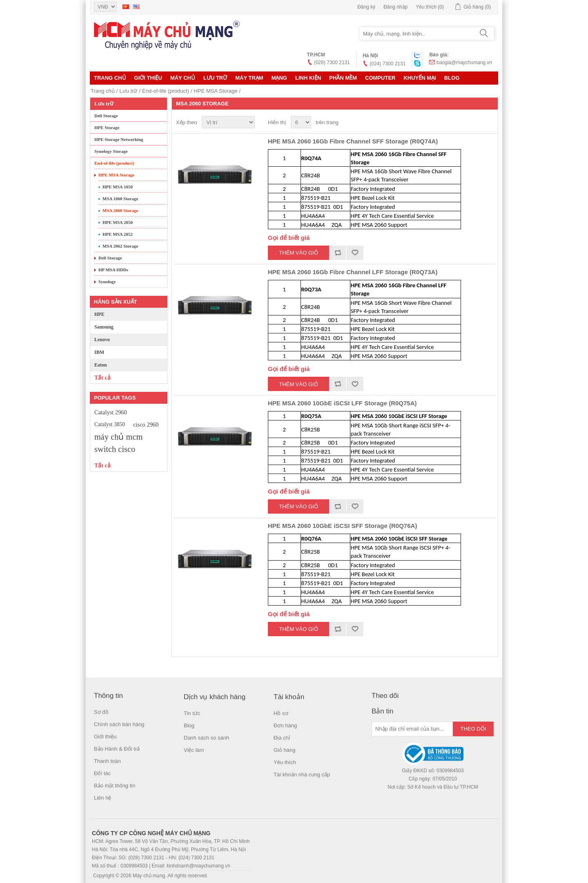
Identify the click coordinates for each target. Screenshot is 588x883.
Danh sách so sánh (206, 738)
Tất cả (102, 378)
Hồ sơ (281, 713)
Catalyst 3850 (110, 424)
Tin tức (192, 713)
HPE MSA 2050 (118, 222)
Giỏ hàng (285, 750)
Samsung (104, 327)
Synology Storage (111, 151)
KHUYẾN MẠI (420, 78)
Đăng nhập (395, 7)
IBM (99, 352)
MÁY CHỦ (183, 78)
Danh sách (489, 123)
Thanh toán (107, 761)
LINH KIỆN (308, 78)
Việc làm (194, 750)
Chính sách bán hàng (119, 724)
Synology (107, 282)
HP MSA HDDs (113, 270)
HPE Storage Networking (119, 139)
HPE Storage (107, 127)
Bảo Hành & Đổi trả (117, 749)
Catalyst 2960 (111, 412)
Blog (452, 78)
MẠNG (279, 78)
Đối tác (102, 773)
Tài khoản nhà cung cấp (302, 775)
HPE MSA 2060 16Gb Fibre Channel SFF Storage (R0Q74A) (353, 141)
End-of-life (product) (166, 91)
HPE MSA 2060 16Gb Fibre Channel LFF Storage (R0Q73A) (353, 272)
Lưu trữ (215, 78)
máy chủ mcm (118, 437)
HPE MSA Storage (216, 91)
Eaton (101, 365)
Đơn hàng (285, 725)
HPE (99, 314)
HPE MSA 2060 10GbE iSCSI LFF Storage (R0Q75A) (342, 403)
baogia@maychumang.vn (464, 63)
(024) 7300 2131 (388, 64)
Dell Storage (106, 116)
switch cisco (115, 449)
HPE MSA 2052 (118, 234)
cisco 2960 (146, 425)
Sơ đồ (101, 712)
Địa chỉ (282, 738)
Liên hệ (102, 798)
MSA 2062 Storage (120, 246)
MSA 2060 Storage (120, 210)
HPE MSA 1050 (118, 187)
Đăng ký (366, 7)
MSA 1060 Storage (120, 199)
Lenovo (102, 340)
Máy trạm (249, 78)
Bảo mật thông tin (115, 786)
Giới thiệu (148, 78)
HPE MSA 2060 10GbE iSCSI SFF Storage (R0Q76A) (342, 526)
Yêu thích (285, 762)
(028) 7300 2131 (332, 63)
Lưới (474, 123)
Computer (380, 78)
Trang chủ (110, 78)
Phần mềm (343, 78)
